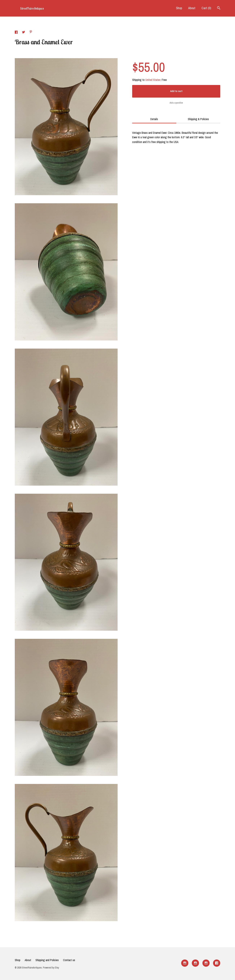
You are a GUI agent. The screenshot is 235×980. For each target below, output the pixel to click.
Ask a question (176, 103)
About (192, 8)
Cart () (206, 8)
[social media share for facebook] (17, 33)
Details (154, 119)
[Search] (219, 8)
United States (153, 80)
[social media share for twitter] (24, 33)
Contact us (69, 960)
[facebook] (217, 963)
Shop (179, 8)
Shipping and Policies (47, 960)
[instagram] (185, 963)
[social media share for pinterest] (31, 32)
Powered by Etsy (51, 968)
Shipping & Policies (198, 119)
